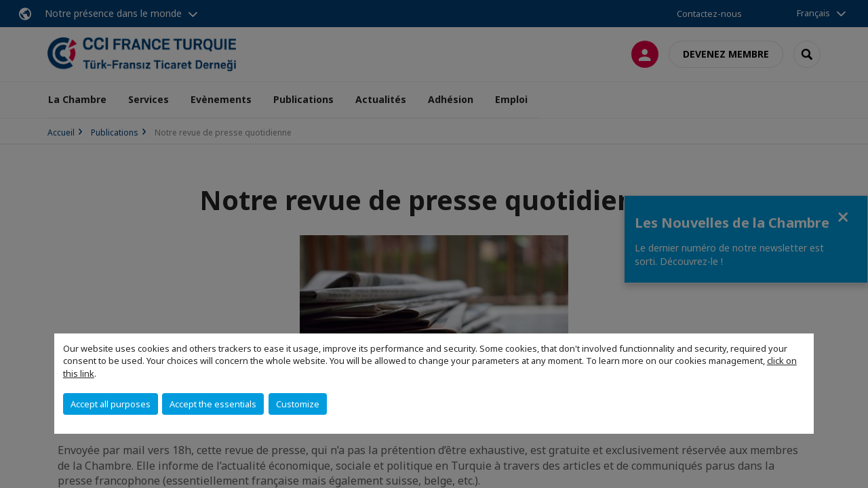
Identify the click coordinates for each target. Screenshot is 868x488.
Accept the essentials (213, 404)
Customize (298, 404)
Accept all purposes (111, 404)
